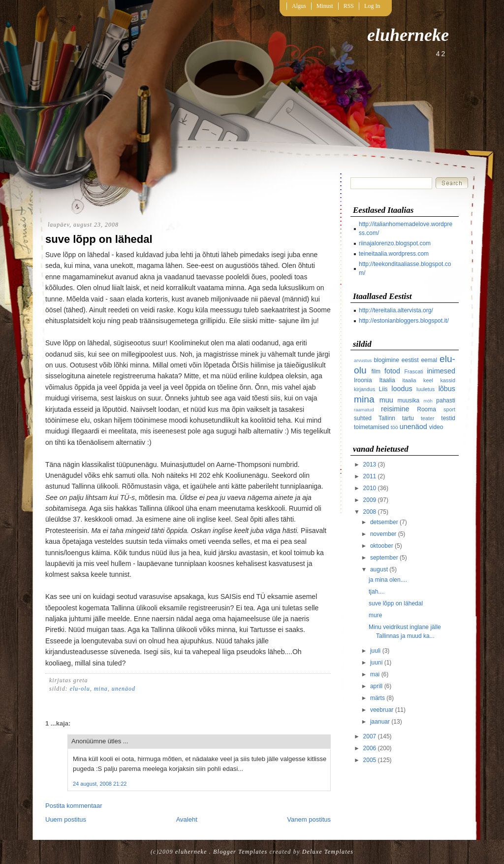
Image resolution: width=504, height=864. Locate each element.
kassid (448, 380)
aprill (376, 686)
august (379, 569)
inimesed (441, 371)
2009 (370, 500)
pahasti (446, 400)
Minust (325, 6)
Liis (383, 389)
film (376, 371)
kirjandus (364, 389)
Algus (299, 6)
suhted (363, 418)
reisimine (395, 409)
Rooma (426, 409)
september (384, 558)
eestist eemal (419, 360)
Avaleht (187, 819)
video (436, 427)
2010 (370, 488)
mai (375, 674)
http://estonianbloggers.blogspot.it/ (404, 321)
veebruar (382, 710)
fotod (392, 371)
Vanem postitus (309, 819)
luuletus (425, 389)
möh (428, 401)
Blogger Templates (240, 852)
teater (428, 418)
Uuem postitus (66, 819)
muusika (408, 400)
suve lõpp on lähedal (99, 239)
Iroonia (363, 380)
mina (101, 689)
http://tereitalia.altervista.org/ (396, 310)
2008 (370, 512)
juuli (375, 651)
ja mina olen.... (388, 580)
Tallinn (387, 418)
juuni (376, 663)
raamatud (364, 410)
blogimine (387, 360)
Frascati (414, 371)
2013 (370, 465)
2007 (370, 736)
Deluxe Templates (328, 852)
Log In (372, 6)
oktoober (382, 546)
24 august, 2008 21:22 (100, 784)
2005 (370, 760)
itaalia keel (418, 380)
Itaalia (387, 380)
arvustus (363, 360)
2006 (370, 748)
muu (386, 400)
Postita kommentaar (74, 806)
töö (394, 427)
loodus (402, 389)
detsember (384, 522)
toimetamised (371, 427)
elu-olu (80, 689)
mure (375, 615)
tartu (408, 418)
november (383, 534)
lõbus (447, 389)
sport (449, 409)
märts (378, 698)
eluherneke (408, 35)
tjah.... (377, 592)
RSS (349, 6)
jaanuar (380, 722)
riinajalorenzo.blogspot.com (395, 243)
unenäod (124, 689)
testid (448, 418)
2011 (370, 476)
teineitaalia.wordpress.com (394, 254)
